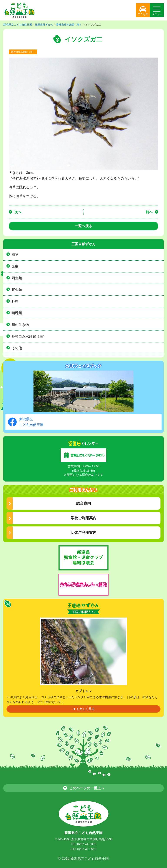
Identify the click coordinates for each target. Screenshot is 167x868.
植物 (15, 254)
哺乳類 (17, 313)
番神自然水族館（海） (23, 52)
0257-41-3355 (87, 844)
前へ (149, 212)
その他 (17, 348)
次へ (18, 212)
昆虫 (15, 266)
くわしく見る (84, 709)
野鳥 (15, 301)
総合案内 (50, 503)
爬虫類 (17, 290)
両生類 (17, 278)
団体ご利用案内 (53, 533)
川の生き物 (20, 325)
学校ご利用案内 (53, 518)
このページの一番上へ (84, 788)
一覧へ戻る (83, 226)
